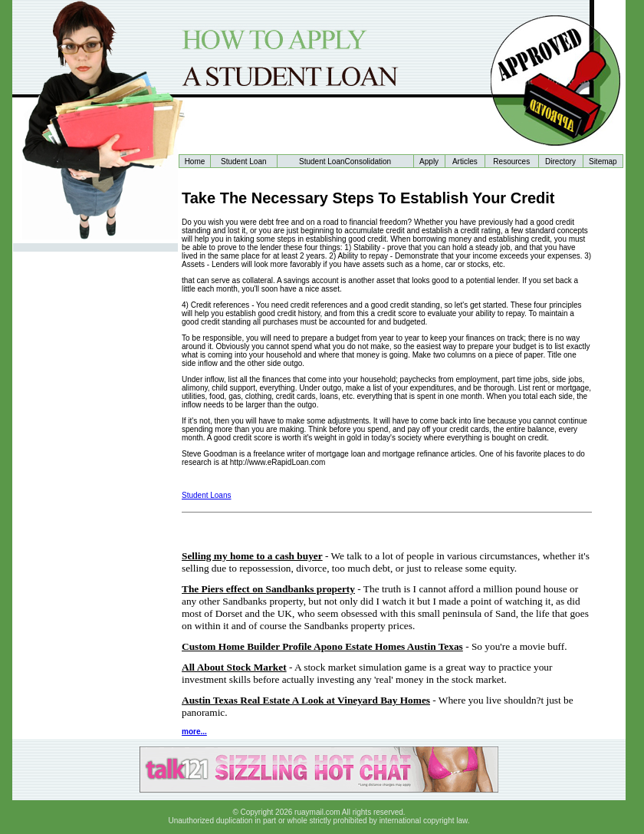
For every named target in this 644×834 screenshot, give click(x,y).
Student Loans (207, 495)
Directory (560, 162)
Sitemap (603, 162)
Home (195, 162)
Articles (465, 162)
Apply (429, 162)
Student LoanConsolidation (345, 162)
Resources (511, 162)
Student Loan (244, 162)
